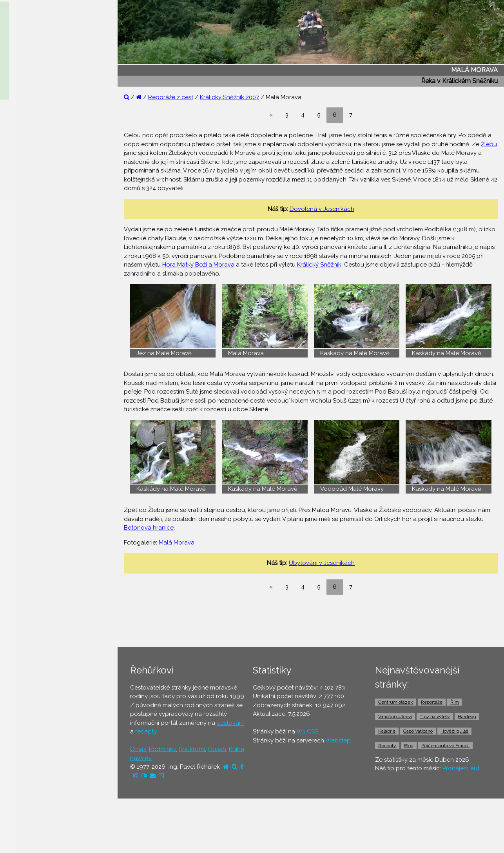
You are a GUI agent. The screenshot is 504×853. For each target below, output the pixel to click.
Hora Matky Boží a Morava (198, 265)
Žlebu (489, 144)
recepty (146, 731)
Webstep (338, 740)
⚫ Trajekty (23, 290)
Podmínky (162, 749)
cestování (230, 723)
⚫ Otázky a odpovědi (39, 139)
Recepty (387, 746)
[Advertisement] (314, 621)
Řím (455, 702)
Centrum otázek (396, 702)
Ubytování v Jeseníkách (322, 563)
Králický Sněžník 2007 (229, 97)
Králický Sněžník (319, 265)
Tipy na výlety (435, 717)
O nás (138, 749)
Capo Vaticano (418, 731)
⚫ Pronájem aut (31, 335)
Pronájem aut (461, 768)
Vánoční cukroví (395, 717)
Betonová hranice (149, 528)
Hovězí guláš (454, 731)
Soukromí (192, 749)
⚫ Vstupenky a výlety (38, 350)
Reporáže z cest (171, 97)
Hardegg (467, 717)
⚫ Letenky (23, 260)
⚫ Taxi (18, 320)
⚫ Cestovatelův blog (38, 169)
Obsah (217, 749)
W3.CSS (307, 731)
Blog (409, 746)
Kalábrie (387, 731)
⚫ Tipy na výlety (32, 154)
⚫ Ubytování (27, 230)
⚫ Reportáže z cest (36, 124)
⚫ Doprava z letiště (36, 305)
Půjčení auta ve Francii (445, 746)
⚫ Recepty (24, 185)
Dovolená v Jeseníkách (322, 209)
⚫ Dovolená (26, 214)
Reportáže (432, 702)
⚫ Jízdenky (24, 275)
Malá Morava (177, 543)
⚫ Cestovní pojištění (37, 245)
